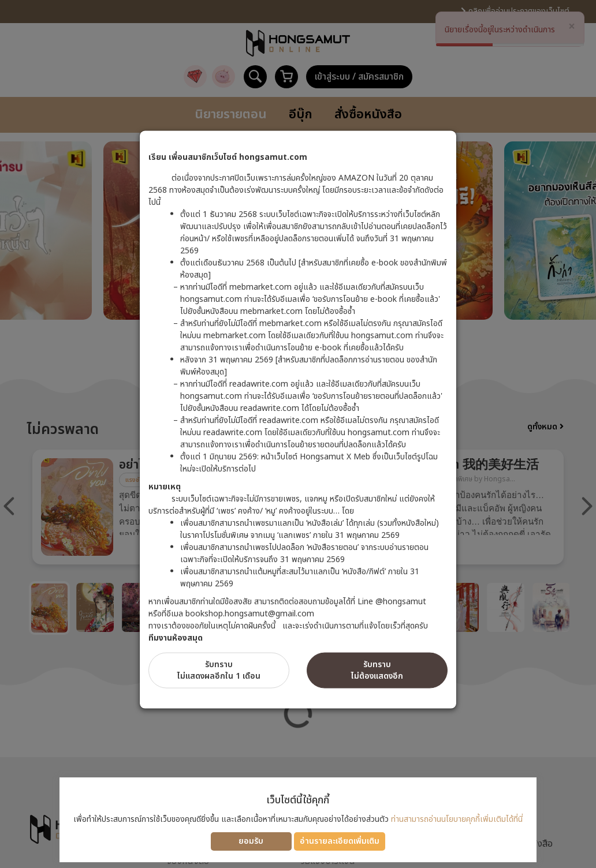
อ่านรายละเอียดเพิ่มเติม (340, 841)
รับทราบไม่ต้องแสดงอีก (377, 670)
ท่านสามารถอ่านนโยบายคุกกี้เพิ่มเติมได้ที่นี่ (457, 819)
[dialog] (298, 434)
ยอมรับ (251, 841)
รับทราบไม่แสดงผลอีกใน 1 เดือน (219, 670)
